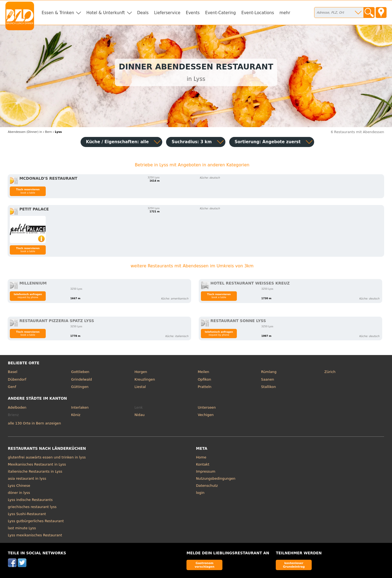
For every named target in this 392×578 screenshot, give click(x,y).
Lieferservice (167, 13)
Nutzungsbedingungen (216, 478)
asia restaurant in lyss (27, 478)
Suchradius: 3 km (192, 142)
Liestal (140, 387)
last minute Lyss (22, 528)
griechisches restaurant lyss (32, 507)
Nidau (140, 415)
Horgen (141, 372)
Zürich (330, 372)
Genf (12, 387)
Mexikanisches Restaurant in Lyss (37, 464)
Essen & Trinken (58, 13)
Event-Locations (258, 13)
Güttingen (80, 387)
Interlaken (80, 407)
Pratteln (204, 387)
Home (201, 457)
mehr (285, 13)
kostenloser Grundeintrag (294, 565)
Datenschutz (207, 486)
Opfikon (204, 379)
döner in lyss (19, 493)
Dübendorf (17, 379)
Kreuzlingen (145, 379)
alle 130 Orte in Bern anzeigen (34, 423)
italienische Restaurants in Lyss (35, 471)
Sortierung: (268, 142)
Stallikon (268, 387)
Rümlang (269, 372)
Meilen (203, 372)
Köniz (76, 415)
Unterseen (207, 407)
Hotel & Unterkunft (105, 13)
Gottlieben (80, 372)
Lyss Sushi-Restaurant (27, 514)
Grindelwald (81, 379)
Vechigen (206, 415)
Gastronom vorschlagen (205, 565)
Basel (13, 372)
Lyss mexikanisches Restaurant (35, 535)
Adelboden (17, 407)
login (200, 493)
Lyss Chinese (19, 486)
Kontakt (203, 464)
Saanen (268, 379)
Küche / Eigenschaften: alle (117, 142)
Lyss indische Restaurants (30, 500)
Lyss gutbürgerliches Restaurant (36, 521)
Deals (143, 13)
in (25, 132)
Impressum (206, 471)
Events (193, 13)
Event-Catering (220, 13)
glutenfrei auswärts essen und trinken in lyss (47, 457)
